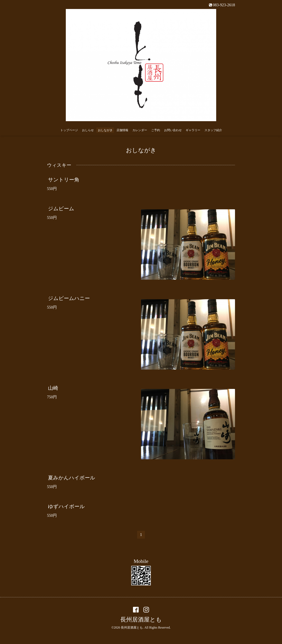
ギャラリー (193, 130)
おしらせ (88, 130)
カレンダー (140, 130)
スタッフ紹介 (213, 130)
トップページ (69, 130)
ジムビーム (61, 208)
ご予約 (156, 130)
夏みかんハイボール (72, 478)
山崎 (53, 388)
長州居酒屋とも (141, 619)
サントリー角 (64, 180)
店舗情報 (122, 130)
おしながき (105, 130)
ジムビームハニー (69, 298)
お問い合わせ (173, 130)
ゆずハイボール (66, 507)
